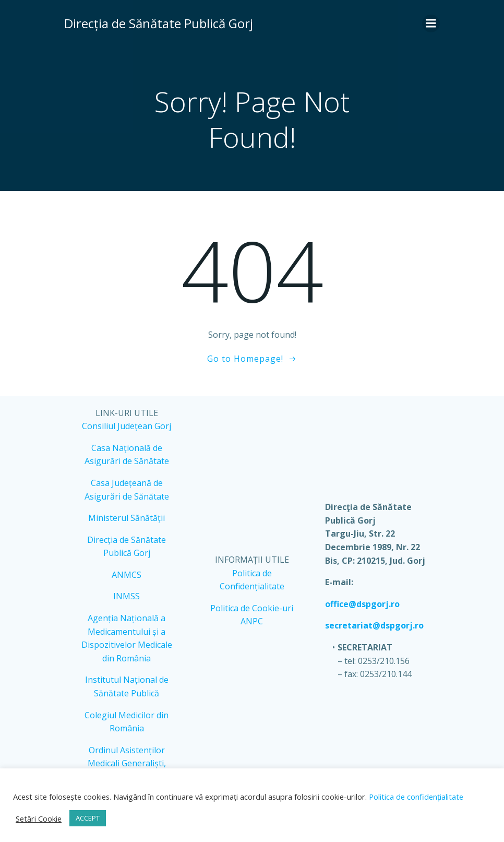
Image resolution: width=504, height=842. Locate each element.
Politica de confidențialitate (415, 797)
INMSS (127, 596)
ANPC (252, 621)
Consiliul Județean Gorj (127, 426)
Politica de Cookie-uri (252, 608)
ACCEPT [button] (88, 818)
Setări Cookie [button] (39, 819)
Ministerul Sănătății (127, 518)
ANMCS (127, 575)
